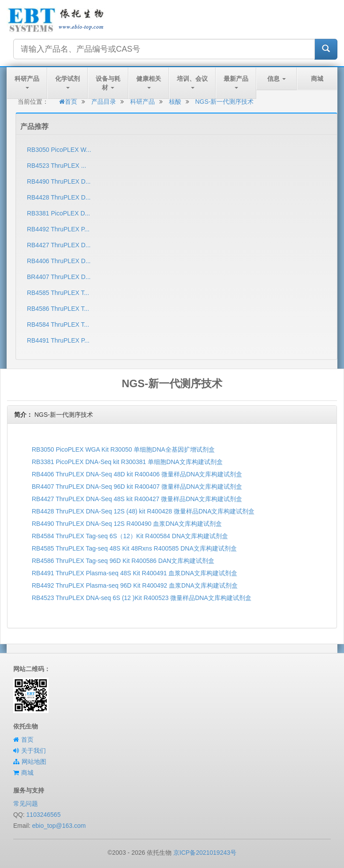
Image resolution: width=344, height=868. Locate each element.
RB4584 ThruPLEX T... (58, 325)
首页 (68, 102)
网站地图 (34, 762)
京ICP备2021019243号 (205, 853)
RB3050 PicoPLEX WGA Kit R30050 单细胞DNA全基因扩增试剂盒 (123, 449)
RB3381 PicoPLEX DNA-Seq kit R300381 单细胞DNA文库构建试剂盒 (127, 462)
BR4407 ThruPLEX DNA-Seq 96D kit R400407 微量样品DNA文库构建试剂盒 (137, 487)
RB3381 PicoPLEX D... (58, 213)
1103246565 (44, 815)
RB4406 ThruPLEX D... (59, 261)
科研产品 (27, 82)
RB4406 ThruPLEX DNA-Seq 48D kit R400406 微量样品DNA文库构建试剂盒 (137, 474)
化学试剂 (67, 82)
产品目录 (104, 102)
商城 (317, 79)
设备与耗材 (108, 83)
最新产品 (236, 82)
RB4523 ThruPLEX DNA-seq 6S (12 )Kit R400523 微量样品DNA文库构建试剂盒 (142, 598)
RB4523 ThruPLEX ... (56, 166)
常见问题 (26, 804)
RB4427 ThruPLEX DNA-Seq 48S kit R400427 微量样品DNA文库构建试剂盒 (137, 499)
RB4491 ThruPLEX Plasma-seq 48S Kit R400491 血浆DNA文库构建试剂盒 (135, 573)
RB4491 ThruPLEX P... (58, 340)
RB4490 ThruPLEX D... (59, 181)
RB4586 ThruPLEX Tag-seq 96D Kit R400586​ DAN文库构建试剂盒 (123, 561)
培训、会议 (192, 82)
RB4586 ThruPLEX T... (58, 309)
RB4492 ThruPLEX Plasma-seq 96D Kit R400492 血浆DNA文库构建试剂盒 (135, 585)
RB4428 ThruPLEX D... (59, 197)
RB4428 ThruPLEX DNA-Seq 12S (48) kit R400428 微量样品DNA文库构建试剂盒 (143, 511)
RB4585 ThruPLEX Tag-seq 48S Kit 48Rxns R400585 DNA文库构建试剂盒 (134, 548)
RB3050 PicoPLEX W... (59, 150)
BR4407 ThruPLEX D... (59, 277)
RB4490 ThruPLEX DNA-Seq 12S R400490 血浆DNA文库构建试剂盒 (127, 524)
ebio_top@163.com (59, 826)
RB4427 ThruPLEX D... (59, 245)
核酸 (175, 102)
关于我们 (34, 751)
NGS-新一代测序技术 (224, 102)
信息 (277, 79)
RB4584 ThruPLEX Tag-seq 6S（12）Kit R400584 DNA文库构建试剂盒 (130, 536)
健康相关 (149, 82)
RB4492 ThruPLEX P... (58, 229)
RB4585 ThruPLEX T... (58, 293)
